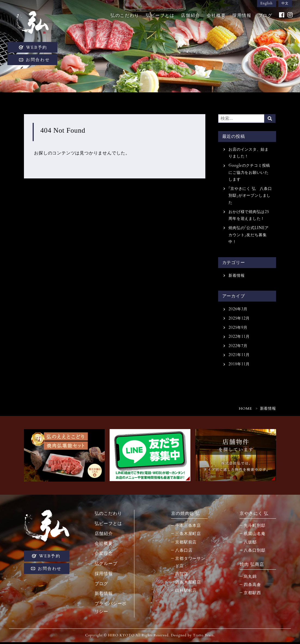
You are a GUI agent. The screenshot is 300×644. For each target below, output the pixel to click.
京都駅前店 (186, 544)
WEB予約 (38, 49)
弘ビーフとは (159, 17)
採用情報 (241, 17)
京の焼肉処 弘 (185, 515)
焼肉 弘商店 (252, 566)
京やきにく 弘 (254, 515)
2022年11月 (239, 338)
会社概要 (215, 17)
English (265, 4)
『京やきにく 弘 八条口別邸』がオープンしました (250, 196)
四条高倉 (252, 587)
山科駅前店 (186, 592)
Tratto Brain (203, 637)
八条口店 (184, 552)
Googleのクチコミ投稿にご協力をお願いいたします (249, 173)
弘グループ (106, 565)
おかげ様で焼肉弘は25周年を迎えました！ (249, 216)
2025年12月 (239, 320)
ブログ (264, 17)
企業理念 (104, 555)
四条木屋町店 (188, 584)
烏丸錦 (250, 578)
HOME (245, 410)
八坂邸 (250, 544)
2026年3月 (238, 310)
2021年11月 (239, 356)
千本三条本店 (188, 527)
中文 (285, 4)
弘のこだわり (124, 17)
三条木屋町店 (188, 536)
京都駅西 (252, 595)
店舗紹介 (190, 17)
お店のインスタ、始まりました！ (249, 153)
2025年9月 (238, 329)
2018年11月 (239, 366)
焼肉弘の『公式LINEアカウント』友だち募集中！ (249, 236)
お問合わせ (39, 61)
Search (270, 119)
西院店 (182, 576)
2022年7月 (238, 347)
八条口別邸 (254, 552)
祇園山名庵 (254, 536)
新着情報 (236, 277)
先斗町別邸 (254, 527)
